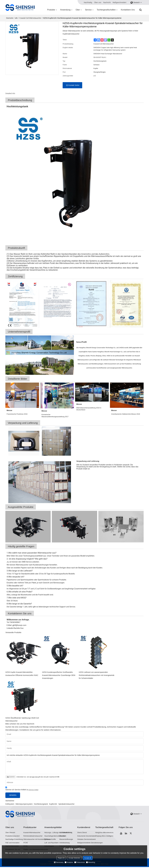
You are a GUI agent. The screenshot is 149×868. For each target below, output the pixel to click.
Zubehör (11, 777)
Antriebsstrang (65, 843)
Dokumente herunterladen (87, 837)
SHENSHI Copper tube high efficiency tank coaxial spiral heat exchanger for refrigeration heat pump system (115, 49)
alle (16, 18)
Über (78, 10)
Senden (13, 796)
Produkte (51, 10)
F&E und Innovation (12, 843)
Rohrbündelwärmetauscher (33, 837)
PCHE (26, 843)
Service (88, 10)
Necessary (59, 862)
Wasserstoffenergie (66, 840)
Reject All (61, 858)
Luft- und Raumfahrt (51, 843)
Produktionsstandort (13, 837)
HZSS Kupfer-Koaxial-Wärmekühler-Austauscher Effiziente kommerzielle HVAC (22, 674)
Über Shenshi (10, 833)
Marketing (91, 862)
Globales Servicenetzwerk (87, 840)
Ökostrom (63, 837)
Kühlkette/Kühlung (66, 833)
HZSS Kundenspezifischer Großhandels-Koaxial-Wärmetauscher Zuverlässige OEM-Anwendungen (59, 675)
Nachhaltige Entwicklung (14, 840)
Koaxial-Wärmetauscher (32, 833)
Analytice (69, 862)
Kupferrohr (53, 805)
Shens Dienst (82, 833)
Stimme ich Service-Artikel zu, (22, 789)
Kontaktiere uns (128, 10)
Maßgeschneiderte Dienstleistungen (90, 843)
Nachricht (107, 2)
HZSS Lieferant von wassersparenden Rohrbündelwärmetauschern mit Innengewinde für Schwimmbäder (97, 675)
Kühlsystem (10, 805)
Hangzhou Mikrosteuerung (105, 833)
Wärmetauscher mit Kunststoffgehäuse (37, 840)
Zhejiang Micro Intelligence (105, 837)
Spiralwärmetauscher (66, 805)
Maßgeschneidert (119, 2)
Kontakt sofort (74, 85)
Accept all (88, 858)
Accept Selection (74, 858)
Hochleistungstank (41, 805)
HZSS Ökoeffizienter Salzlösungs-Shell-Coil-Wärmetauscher (23, 720)
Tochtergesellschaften (106, 10)
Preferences (80, 862)
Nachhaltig (88, 2)
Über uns (98, 2)
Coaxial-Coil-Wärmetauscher (30, 18)
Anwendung (65, 10)
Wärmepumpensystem (24, 805)
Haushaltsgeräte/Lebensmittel (55, 837)
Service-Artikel (34, 790)
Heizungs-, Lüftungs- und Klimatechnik (58, 833)
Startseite (10, 18)
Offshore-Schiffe (50, 840)
